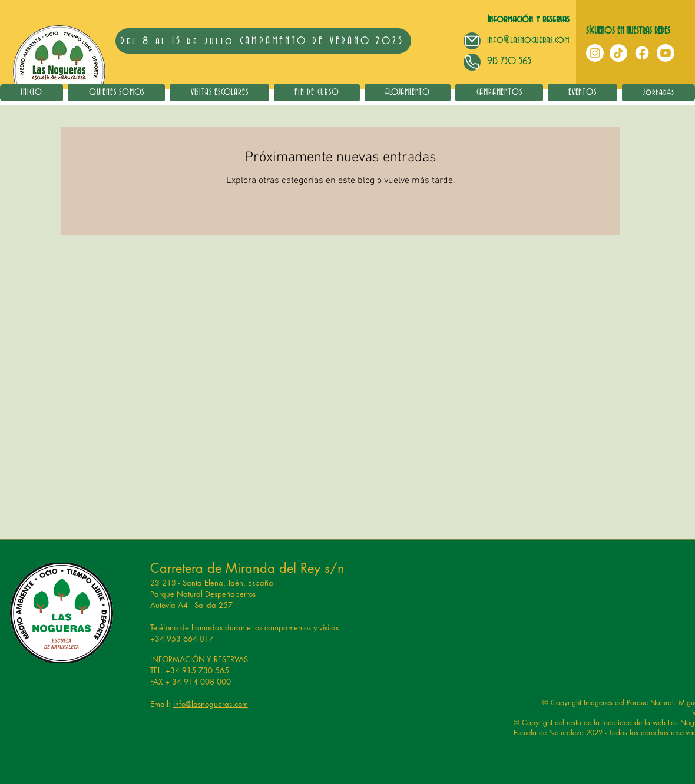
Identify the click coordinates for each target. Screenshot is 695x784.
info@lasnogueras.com (528, 40)
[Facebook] (642, 53)
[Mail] (472, 41)
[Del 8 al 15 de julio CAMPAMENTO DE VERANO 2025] (263, 41)
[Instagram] (595, 53)
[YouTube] (666, 53)
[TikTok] (618, 53)
